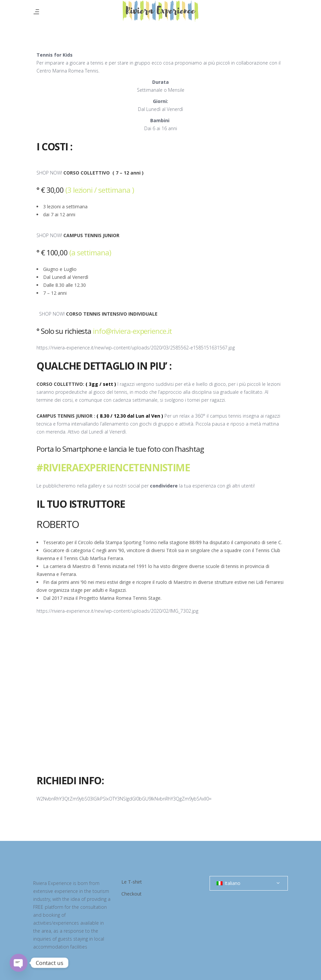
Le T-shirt (132, 882)
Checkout (131, 894)
